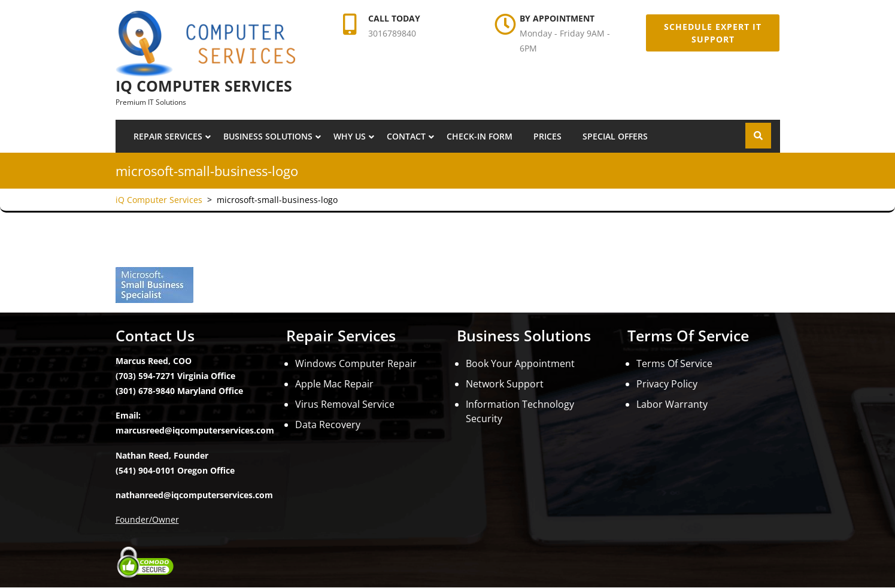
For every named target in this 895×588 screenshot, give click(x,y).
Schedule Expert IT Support (713, 33)
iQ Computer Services (204, 86)
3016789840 (392, 33)
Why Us (350, 136)
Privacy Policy (667, 384)
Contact (406, 136)
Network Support (505, 384)
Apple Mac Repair (334, 384)
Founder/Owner (147, 519)
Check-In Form (480, 136)
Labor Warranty (672, 404)
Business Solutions (268, 136)
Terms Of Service (674, 363)
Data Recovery (328, 425)
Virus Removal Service (345, 404)
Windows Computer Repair (356, 363)
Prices (547, 136)
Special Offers (615, 136)
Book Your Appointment (520, 363)
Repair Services (168, 136)
